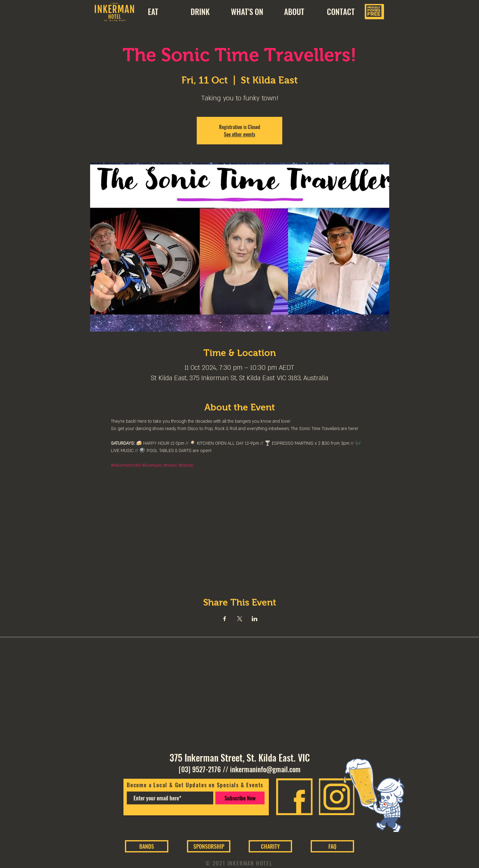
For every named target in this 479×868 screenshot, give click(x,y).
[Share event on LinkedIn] (255, 619)
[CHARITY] (270, 846)
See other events (239, 134)
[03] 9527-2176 (200, 769)
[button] (294, 12)
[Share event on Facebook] (225, 619)
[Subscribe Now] (240, 798)
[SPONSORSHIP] (209, 846)
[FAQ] (332, 846)
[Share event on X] (240, 619)
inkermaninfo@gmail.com (265, 769)
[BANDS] (147, 846)
